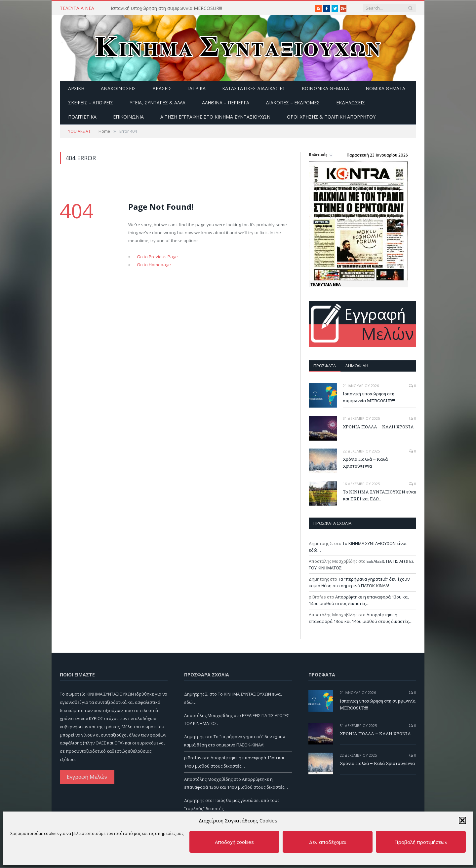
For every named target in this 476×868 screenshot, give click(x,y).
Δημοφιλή (357, 366)
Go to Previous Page (157, 257)
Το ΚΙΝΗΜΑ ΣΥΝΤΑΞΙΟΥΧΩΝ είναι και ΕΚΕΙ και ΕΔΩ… (379, 495)
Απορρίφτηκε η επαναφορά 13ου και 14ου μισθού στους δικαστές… (359, 600)
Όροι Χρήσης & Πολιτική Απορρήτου (331, 117)
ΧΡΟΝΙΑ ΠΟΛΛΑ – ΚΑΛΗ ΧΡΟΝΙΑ (378, 427)
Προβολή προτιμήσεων (421, 842)
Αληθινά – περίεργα (226, 103)
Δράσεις (162, 88)
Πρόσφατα (325, 366)
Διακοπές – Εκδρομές (293, 103)
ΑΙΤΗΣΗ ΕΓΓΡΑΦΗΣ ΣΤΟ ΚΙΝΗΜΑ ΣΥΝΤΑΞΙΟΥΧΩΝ (215, 117)
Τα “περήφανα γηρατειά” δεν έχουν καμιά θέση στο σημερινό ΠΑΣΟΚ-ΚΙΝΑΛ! (359, 582)
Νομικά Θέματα (385, 88)
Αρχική (76, 88)
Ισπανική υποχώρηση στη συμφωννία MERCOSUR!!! (166, 8)
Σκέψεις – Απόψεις (91, 103)
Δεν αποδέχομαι (328, 842)
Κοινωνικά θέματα (325, 88)
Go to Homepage (154, 265)
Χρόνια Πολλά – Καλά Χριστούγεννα (365, 463)
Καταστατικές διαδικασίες (254, 88)
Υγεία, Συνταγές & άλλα (158, 103)
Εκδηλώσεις (351, 103)
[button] (462, 820)
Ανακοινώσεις (118, 88)
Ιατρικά (197, 88)
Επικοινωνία (128, 117)
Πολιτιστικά (82, 117)
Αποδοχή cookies (234, 842)
